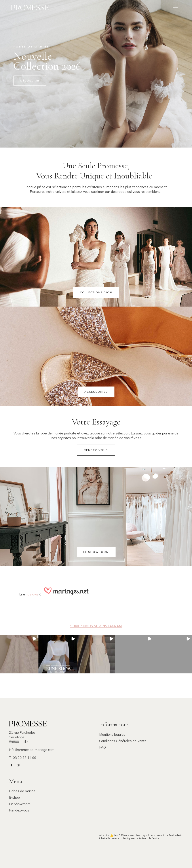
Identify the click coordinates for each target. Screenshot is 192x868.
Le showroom (96, 552)
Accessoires (96, 392)
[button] (19, 654)
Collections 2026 (96, 292)
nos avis (32, 594)
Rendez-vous (96, 450)
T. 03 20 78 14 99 (23, 758)
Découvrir (30, 81)
